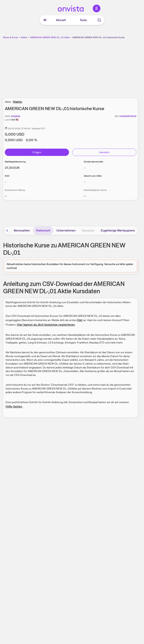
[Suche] (99, 20)
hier (80, 320)
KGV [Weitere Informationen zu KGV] (7, 176)
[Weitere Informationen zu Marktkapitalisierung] (12, 168)
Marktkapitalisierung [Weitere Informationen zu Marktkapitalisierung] (15, 162)
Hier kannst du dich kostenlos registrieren (46, 325)
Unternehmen (66, 230)
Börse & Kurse (11, 37)
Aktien (24, 37)
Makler (18, 102)
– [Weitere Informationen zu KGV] (6, 182)
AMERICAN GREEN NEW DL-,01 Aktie (50, 37)
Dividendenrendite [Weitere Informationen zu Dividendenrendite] (94, 162)
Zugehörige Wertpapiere (118, 230)
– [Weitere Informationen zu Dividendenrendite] (85, 168)
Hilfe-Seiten (14, 406)
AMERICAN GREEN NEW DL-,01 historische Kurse (98, 37)
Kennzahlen (22, 230)
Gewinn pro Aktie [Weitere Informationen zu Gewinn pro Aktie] (93, 176)
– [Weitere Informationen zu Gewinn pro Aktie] (85, 182)
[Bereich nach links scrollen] (7, 231)
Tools (83, 20)
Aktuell (61, 20)
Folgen (37, 152)
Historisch (43, 230)
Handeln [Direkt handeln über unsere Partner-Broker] (104, 152)
